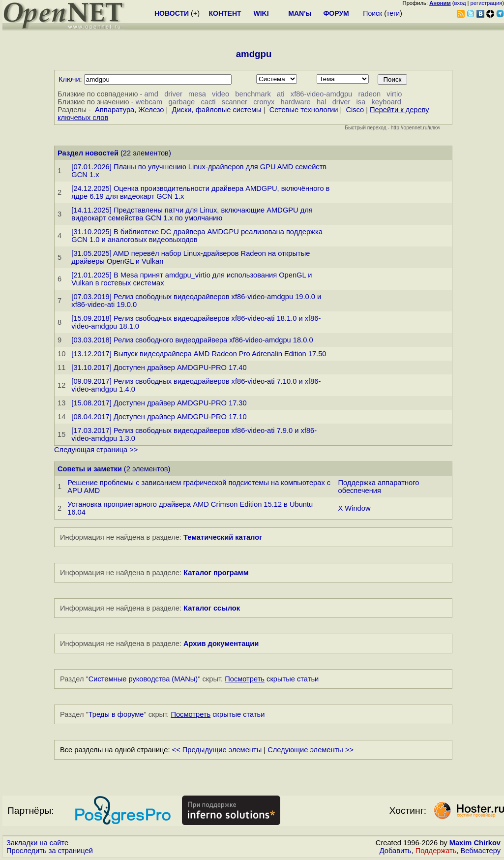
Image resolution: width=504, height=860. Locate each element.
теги (393, 13)
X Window (355, 508)
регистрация (487, 3)
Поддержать (436, 851)
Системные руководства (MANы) (143, 679)
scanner (235, 102)
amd (151, 94)
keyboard (386, 102)
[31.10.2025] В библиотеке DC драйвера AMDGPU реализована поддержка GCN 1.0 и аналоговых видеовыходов (197, 236)
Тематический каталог (223, 537)
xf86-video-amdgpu (321, 94)
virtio (394, 94)
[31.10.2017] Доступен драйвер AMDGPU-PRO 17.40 (159, 368)
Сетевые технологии (304, 110)
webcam (149, 102)
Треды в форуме (116, 714)
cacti (208, 102)
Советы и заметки (90, 469)
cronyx (264, 102)
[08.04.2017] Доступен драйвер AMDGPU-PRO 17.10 (159, 417)
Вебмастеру (481, 851)
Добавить (396, 851)
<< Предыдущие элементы (217, 750)
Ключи (69, 79)
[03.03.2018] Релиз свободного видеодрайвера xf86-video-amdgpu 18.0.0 (192, 340)
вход (460, 3)
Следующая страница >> (96, 450)
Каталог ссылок (212, 608)
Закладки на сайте (37, 843)
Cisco (355, 110)
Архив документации (221, 644)
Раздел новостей (88, 153)
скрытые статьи (272, 679)
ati (281, 94)
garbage (181, 102)
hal (322, 102)
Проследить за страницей (50, 851)
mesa (197, 94)
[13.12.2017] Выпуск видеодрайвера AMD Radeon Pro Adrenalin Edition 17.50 (199, 354)
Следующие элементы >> (311, 750)
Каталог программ (216, 573)
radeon (369, 94)
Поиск (372, 13)
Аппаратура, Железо (129, 110)
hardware (296, 102)
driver (173, 94)
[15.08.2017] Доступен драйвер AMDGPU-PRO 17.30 (159, 403)
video (221, 94)
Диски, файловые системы (216, 110)
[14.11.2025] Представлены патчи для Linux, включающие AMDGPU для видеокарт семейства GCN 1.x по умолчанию (192, 214)
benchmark (253, 94)
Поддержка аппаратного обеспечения (379, 487)
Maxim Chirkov (475, 843)
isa (361, 102)
